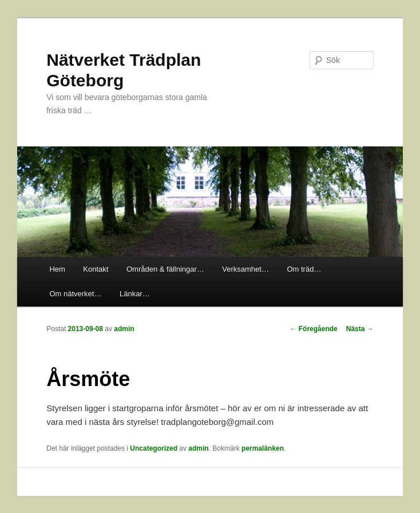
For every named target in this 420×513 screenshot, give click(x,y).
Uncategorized (154, 448)
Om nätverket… (75, 294)
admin (124, 329)
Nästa (360, 329)
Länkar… (135, 294)
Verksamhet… (245, 269)
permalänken (263, 448)
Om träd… (304, 269)
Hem (57, 269)
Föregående (313, 329)
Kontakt (96, 269)
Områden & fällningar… (165, 269)
